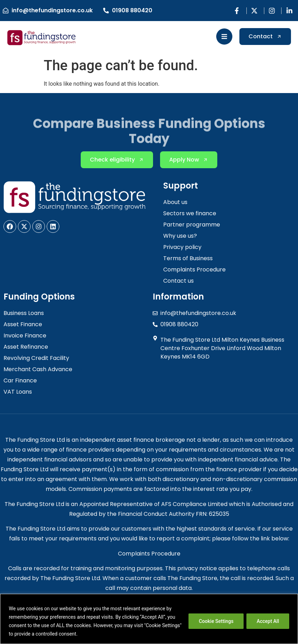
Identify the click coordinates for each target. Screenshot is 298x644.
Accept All (268, 621)
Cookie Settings (216, 621)
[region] (149, 619)
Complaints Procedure (149, 554)
